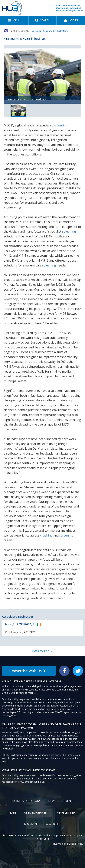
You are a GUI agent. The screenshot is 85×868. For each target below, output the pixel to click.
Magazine (31, 824)
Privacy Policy (59, 844)
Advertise (54, 824)
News (52, 801)
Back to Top (43, 651)
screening (60, 125)
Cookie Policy (76, 844)
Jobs (13, 812)
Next (78, 75)
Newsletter (66, 812)
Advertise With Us (29, 671)
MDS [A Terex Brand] (19, 624)
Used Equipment (36, 812)
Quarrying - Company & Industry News (50, 31)
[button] (14, 20)
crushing (46, 535)
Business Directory (26, 801)
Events (69, 801)
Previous (7, 75)
